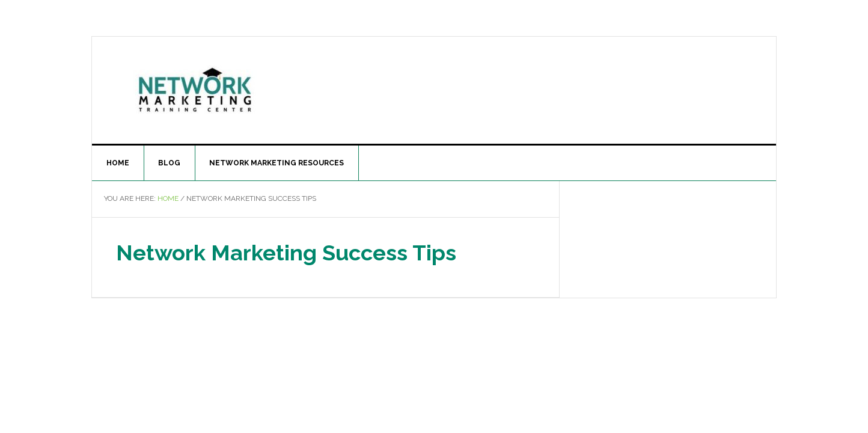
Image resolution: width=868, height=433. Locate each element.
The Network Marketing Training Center (194, 88)
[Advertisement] (533, 88)
